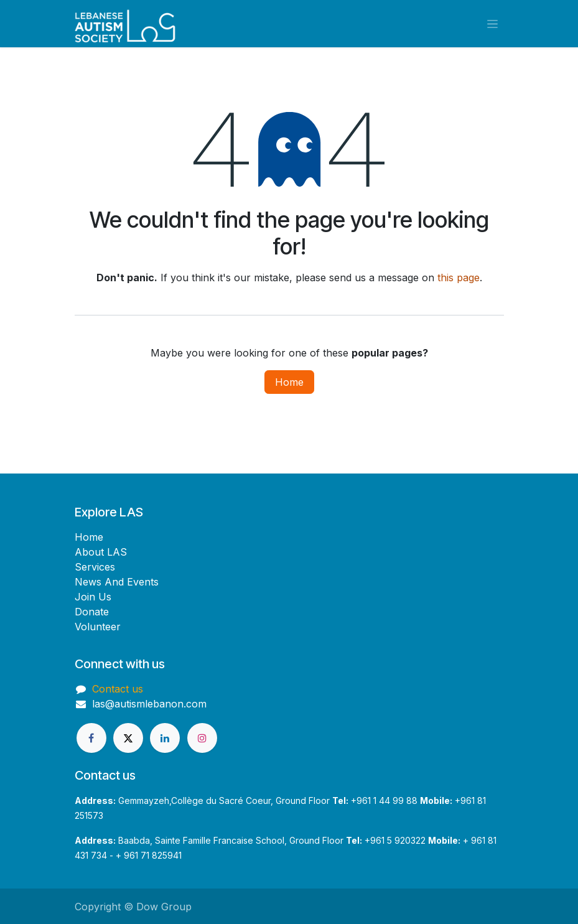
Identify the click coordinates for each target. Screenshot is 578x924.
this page (459, 278)
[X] (128, 738)
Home (289, 382)
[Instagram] (202, 738)
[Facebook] (91, 738)
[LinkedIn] (165, 738)
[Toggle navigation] (492, 24)
